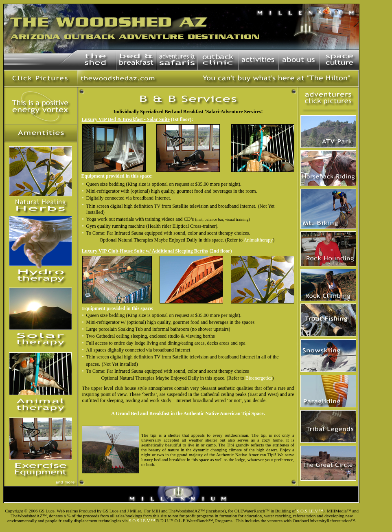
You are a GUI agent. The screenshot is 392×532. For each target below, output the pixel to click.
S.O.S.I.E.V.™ (310, 511)
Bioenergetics (259, 378)
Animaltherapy (258, 240)
